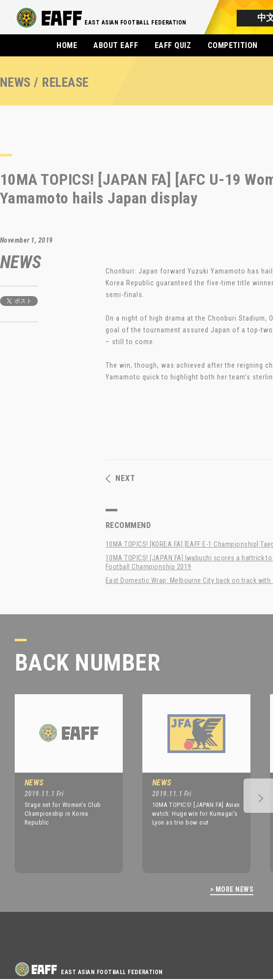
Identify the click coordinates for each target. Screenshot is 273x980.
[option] (61, 783)
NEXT (121, 478)
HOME (67, 45)
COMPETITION (233, 45)
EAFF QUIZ (173, 45)
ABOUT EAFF (116, 45)
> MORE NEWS (232, 890)
